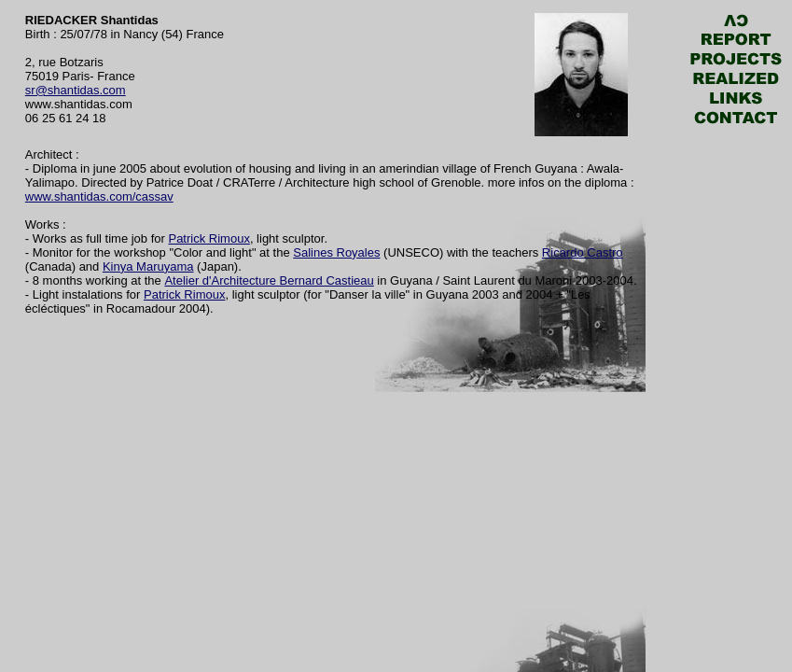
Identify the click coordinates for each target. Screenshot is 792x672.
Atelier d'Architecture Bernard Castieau (269, 280)
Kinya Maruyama (148, 266)
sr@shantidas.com (76, 90)
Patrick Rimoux (208, 238)
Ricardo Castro (583, 252)
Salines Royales (336, 252)
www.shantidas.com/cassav (99, 196)
